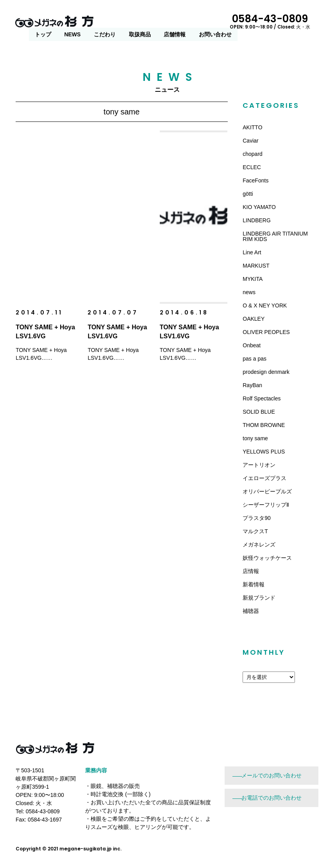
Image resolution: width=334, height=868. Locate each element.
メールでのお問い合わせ (271, 775)
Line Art (252, 252)
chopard (253, 154)
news (249, 292)
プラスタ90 (257, 518)
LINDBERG (257, 220)
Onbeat (252, 345)
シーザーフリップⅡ (266, 505)
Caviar (250, 141)
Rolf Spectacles (262, 398)
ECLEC (252, 167)
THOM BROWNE (264, 425)
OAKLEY (254, 319)
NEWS (153, 22)
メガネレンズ (259, 545)
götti (248, 194)
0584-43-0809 (284, 21)
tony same (255, 438)
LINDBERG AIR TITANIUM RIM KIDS (275, 236)
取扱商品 (221, 22)
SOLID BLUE (259, 412)
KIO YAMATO (259, 207)
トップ (124, 22)
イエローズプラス (264, 478)
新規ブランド (259, 598)
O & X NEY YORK (265, 305)
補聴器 (251, 611)
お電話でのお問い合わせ (271, 798)
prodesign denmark (266, 372)
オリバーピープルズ (267, 491)
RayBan (252, 385)
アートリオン (259, 465)
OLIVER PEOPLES (266, 332)
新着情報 (254, 584)
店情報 (251, 571)
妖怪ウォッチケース (267, 558)
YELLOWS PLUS (264, 452)
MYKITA (253, 279)
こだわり (186, 22)
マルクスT (255, 531)
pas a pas (255, 359)
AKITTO (252, 127)
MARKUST (256, 266)
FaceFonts (255, 180)
